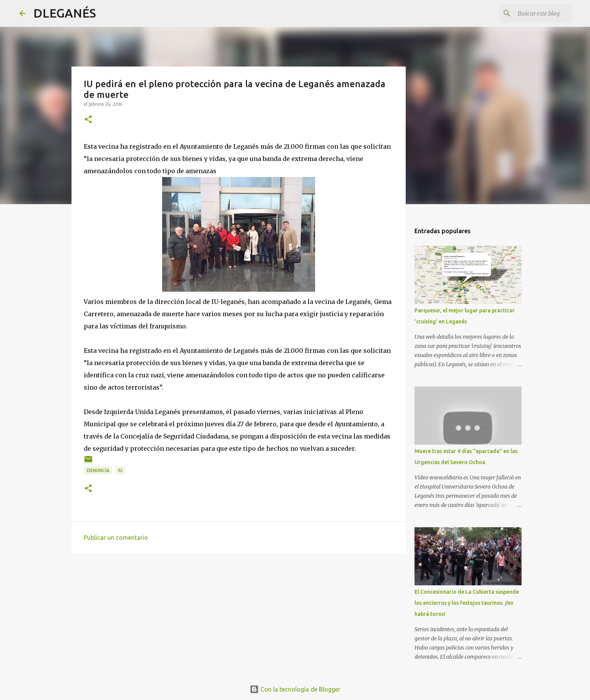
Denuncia (98, 470)
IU (120, 470)
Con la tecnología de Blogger (295, 689)
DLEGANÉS (65, 13)
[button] (88, 120)
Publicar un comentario (116, 538)
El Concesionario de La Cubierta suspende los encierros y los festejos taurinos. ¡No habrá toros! (467, 603)
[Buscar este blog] (532, 13)
